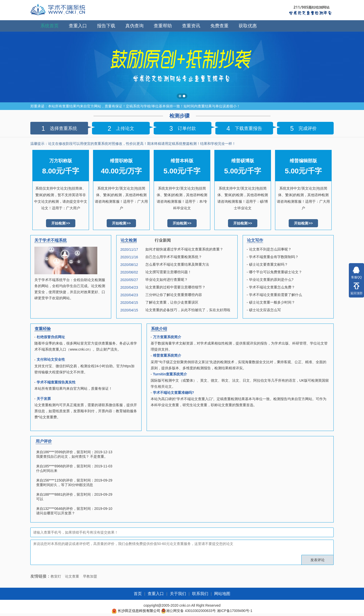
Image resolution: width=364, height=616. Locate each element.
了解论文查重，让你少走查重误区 (172, 302)
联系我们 (200, 594)
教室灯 (56, 576)
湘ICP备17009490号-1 (235, 611)
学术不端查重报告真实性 (56, 382)
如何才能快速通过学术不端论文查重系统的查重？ (184, 249)
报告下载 (106, 26)
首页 (138, 594)
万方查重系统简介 (167, 337)
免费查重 (219, 26)
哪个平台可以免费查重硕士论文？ (276, 272)
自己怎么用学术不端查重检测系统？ (174, 257)
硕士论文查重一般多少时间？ (272, 302)
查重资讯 (191, 26)
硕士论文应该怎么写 (265, 310)
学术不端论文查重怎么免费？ (272, 287)
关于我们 (178, 594)
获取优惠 (248, 26)
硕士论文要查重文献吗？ (268, 264)
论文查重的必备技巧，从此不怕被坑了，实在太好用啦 (188, 310)
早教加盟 (90, 576)
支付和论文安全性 (51, 359)
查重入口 (78, 26)
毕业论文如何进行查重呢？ (167, 280)
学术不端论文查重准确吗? (174, 393)
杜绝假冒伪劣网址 (51, 337)
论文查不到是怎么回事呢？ (270, 249)
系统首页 (50, 26)
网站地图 (222, 594)
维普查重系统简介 (167, 355)
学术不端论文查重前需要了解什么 (276, 295)
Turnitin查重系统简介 (170, 374)
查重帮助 (163, 26)
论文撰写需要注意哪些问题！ (168, 272)
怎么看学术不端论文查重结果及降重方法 (177, 264)
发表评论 (317, 560)
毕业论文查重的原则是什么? (271, 280)
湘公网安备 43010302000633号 (191, 611)
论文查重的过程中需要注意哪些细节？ (175, 287)
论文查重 (72, 576)
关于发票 (44, 399)
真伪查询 (134, 26)
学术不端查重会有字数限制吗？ (274, 257)
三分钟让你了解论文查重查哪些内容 (174, 295)
